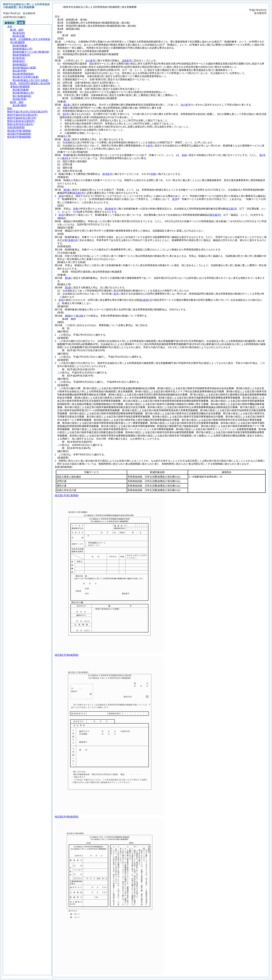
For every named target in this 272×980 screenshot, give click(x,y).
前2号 (66, 114)
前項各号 (107, 174)
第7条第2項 (71, 240)
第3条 (67, 190)
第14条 (80, 316)
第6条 (68, 316)
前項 (61, 196)
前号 (150, 146)
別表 (153, 174)
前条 (184, 155)
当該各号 (127, 60)
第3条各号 (110, 209)
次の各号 (90, 60)
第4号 (65, 158)
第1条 (67, 105)
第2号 (262, 155)
